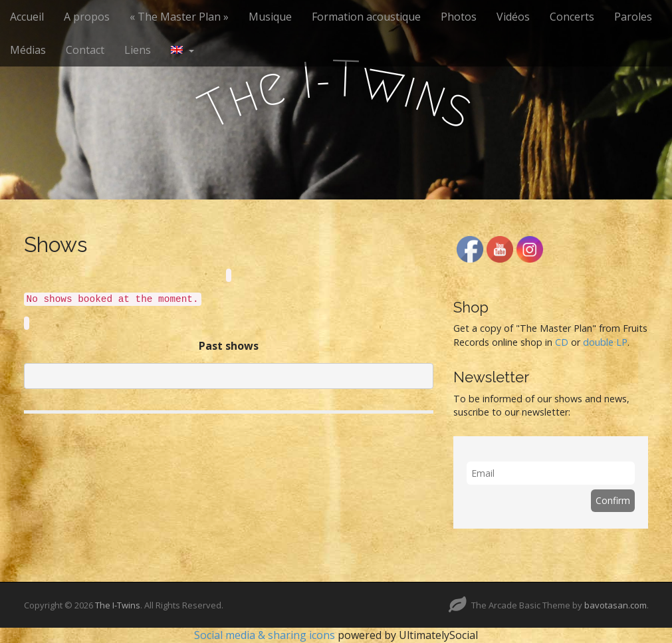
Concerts (572, 17)
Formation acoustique (366, 17)
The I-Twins (118, 605)
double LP (605, 342)
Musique (270, 17)
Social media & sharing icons (266, 635)
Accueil (27, 17)
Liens (138, 50)
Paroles (633, 17)
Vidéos (513, 17)
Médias (28, 50)
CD (562, 342)
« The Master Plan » (179, 17)
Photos (459, 17)
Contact (85, 50)
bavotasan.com (616, 605)
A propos (87, 17)
